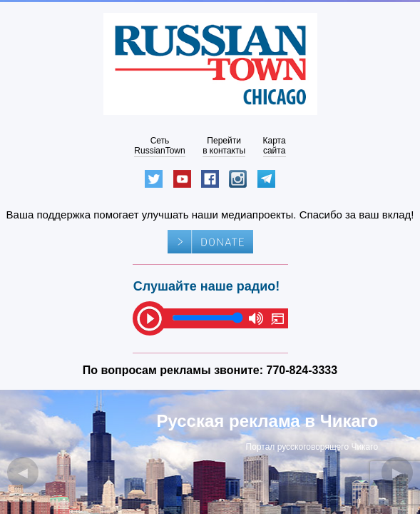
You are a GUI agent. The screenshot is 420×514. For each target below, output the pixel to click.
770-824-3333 (302, 370)
